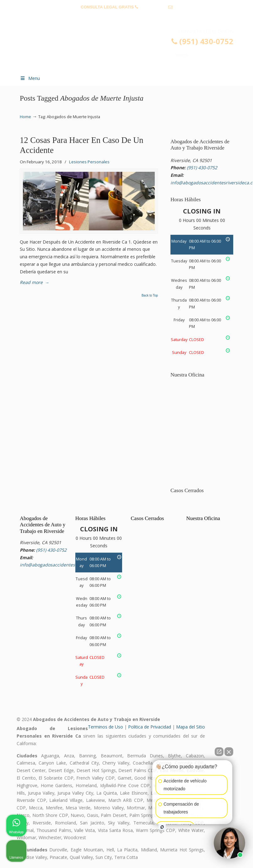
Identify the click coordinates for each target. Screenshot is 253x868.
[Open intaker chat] (162, 827)
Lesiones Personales (89, 162)
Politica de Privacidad (150, 727)
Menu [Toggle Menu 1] (30, 78)
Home (25, 117)
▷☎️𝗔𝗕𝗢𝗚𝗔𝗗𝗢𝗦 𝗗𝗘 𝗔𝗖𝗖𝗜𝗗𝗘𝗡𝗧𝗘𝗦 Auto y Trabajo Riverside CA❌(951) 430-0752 (133, 49)
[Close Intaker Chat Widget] (229, 752)
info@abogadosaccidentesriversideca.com (127, 17)
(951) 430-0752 (153, 7)
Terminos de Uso (105, 727)
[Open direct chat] (219, 752)
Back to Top (150, 296)
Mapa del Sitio (191, 727)
